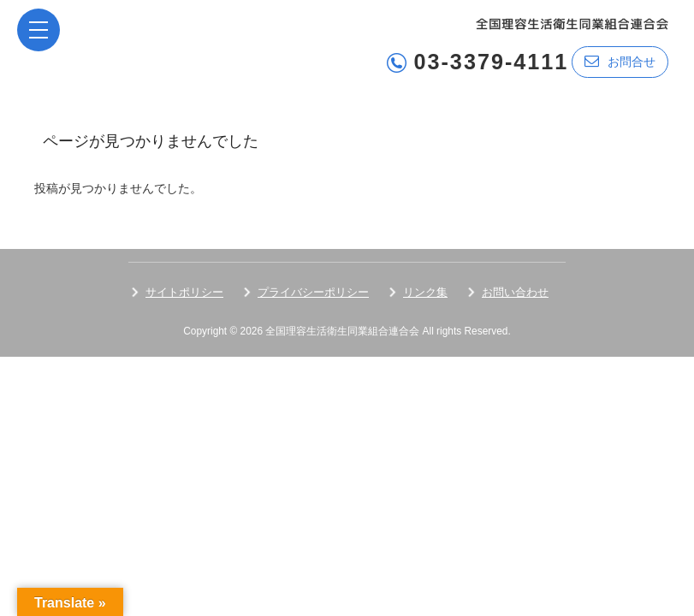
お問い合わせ (515, 291)
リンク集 (425, 291)
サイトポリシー (184, 291)
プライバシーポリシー (313, 291)
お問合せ (620, 61)
